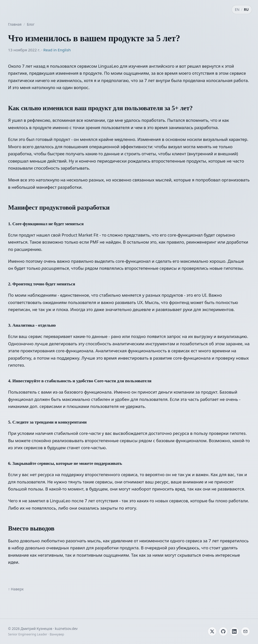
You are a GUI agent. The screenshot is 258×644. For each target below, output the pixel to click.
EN (237, 9)
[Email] (245, 631)
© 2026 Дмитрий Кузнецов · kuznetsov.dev (43, 629)
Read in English (57, 50)
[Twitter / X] (212, 631)
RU (246, 9)
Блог (31, 24)
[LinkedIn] (234, 631)
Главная (15, 24)
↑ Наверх (16, 589)
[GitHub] (223, 631)
